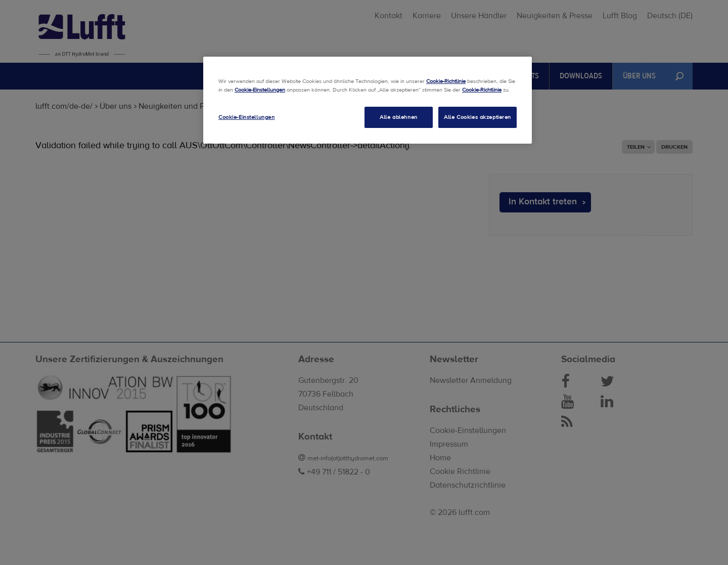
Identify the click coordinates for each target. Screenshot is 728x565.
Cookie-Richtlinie (446, 81)
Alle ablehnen (398, 117)
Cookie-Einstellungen (260, 90)
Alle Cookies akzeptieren (477, 117)
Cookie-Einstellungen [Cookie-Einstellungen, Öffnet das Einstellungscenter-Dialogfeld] (246, 117)
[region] (368, 100)
